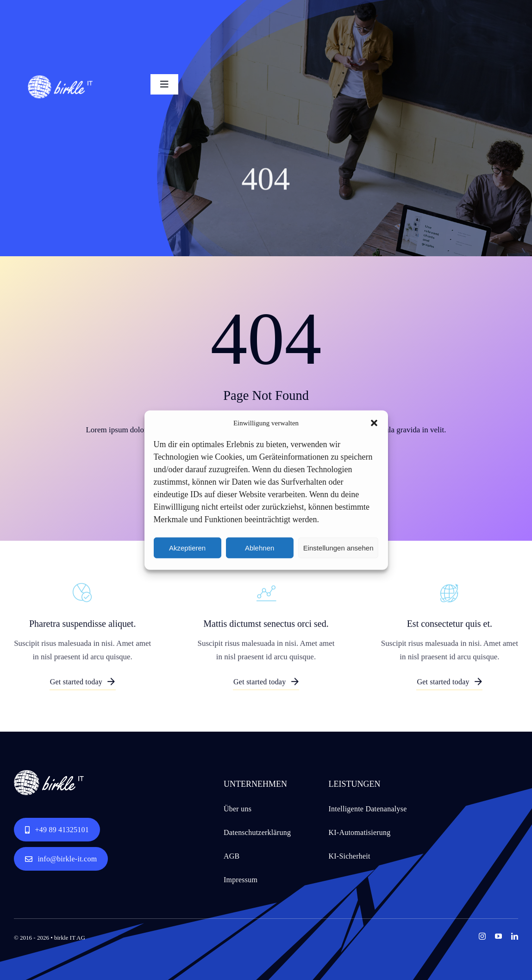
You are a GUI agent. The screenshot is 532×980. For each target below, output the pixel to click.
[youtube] (498, 936)
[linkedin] (515, 936)
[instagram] (482, 936)
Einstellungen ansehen (338, 547)
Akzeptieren (187, 547)
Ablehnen (260, 547)
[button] (374, 423)
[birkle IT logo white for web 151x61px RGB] (60, 78)
